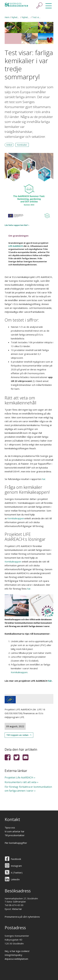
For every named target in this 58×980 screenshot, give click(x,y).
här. (44, 479)
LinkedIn (15, 879)
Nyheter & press (20, 17)
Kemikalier (22, 145)
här (29, 589)
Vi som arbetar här (15, 831)
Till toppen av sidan (17, 735)
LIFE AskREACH (16, 246)
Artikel (9, 145)
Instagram (16, 866)
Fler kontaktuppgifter (16, 843)
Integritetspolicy (13, 955)
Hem (7, 17)
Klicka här (17, 909)
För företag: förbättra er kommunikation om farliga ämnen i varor (28, 789)
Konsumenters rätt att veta (20, 782)
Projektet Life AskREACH (19, 777)
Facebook (16, 859)
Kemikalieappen (13, 562)
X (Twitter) (17, 873)
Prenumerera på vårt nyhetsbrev (22, 917)
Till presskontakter (15, 835)
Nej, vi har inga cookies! (17, 951)
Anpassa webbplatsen (16, 959)
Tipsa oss (10, 828)
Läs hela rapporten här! (16, 225)
